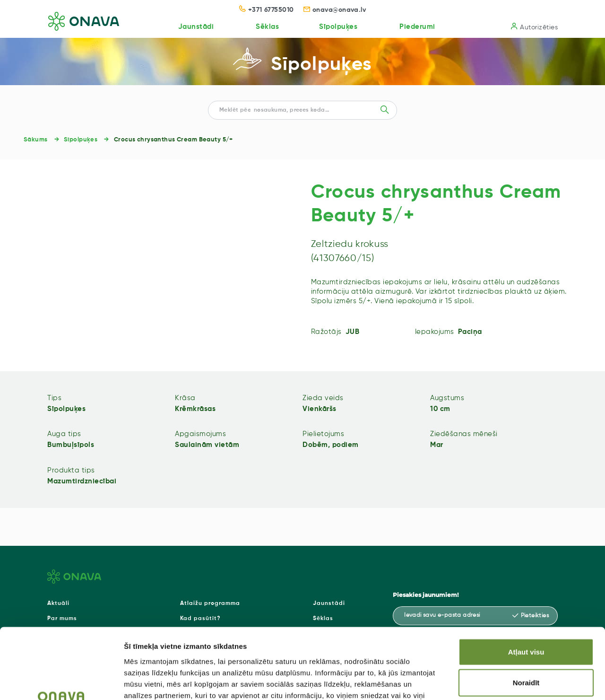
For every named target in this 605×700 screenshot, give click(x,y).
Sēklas (266, 27)
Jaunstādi (194, 27)
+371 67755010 (267, 10)
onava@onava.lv (335, 10)
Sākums (36, 140)
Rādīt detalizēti (515, 681)
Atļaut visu (526, 588)
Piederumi (417, 27)
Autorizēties (534, 27)
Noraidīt (526, 619)
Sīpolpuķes (337, 27)
